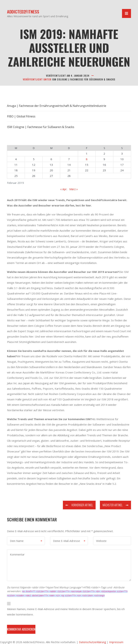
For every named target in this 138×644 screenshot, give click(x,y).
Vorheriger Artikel (79, 505)
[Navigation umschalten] (126, 13)
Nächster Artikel (115, 505)
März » (74, 189)
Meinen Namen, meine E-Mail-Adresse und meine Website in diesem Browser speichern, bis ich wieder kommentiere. (66, 612)
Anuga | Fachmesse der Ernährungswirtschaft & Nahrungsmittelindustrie (57, 106)
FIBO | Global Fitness (21, 116)
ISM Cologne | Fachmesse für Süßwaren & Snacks (84, 79)
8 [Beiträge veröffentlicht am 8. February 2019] (87, 159)
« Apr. (64, 189)
